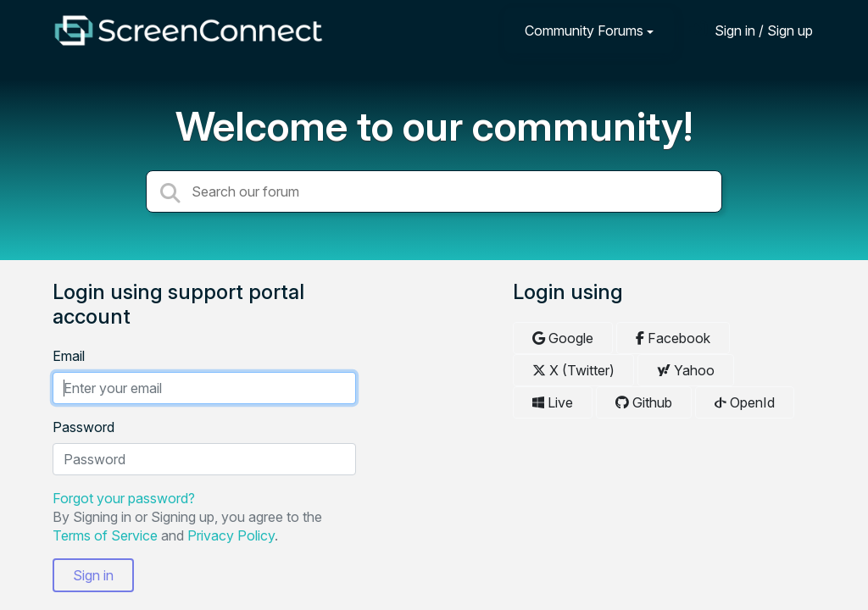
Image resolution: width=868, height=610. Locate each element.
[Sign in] (751, 30)
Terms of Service (105, 535)
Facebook (673, 338)
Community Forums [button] (584, 30)
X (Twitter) (573, 370)
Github (644, 402)
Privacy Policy (231, 535)
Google (563, 338)
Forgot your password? (124, 498)
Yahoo (686, 370)
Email (69, 356)
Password (83, 427)
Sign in (93, 575)
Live (553, 402)
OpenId (745, 402)
